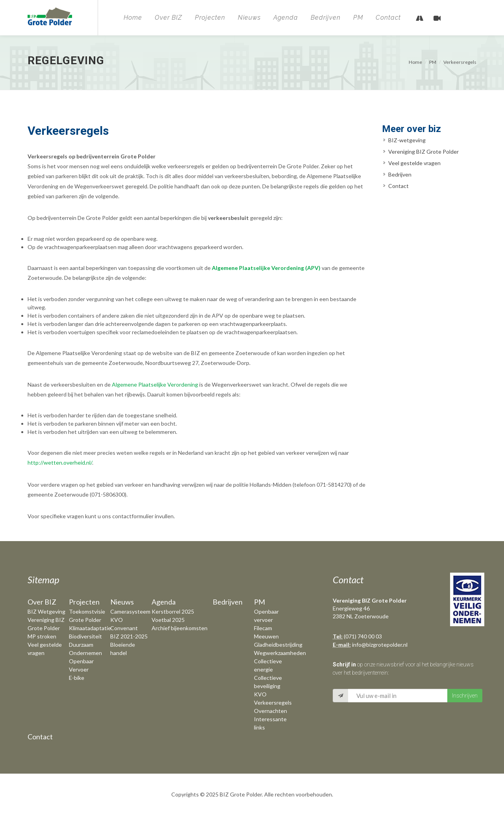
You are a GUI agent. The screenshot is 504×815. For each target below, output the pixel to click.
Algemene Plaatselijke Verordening (155, 384)
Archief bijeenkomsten (180, 628)
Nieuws (249, 18)
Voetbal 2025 (168, 620)
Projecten (210, 18)
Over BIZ (169, 18)
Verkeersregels (460, 62)
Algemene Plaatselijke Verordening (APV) (266, 268)
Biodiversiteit (85, 636)
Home (133, 18)
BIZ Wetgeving (46, 611)
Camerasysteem (130, 611)
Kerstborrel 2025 (173, 611)
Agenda (286, 18)
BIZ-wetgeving (407, 140)
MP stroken (42, 636)
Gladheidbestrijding (278, 645)
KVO (117, 620)
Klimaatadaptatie (90, 628)
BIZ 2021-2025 (129, 636)
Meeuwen (266, 636)
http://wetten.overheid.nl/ (60, 462)
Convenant (124, 628)
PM (358, 18)
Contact (388, 18)
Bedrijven (326, 18)
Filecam (263, 628)
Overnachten (271, 711)
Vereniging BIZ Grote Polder (423, 152)
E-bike (77, 678)
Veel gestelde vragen (414, 163)
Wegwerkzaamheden (280, 653)
